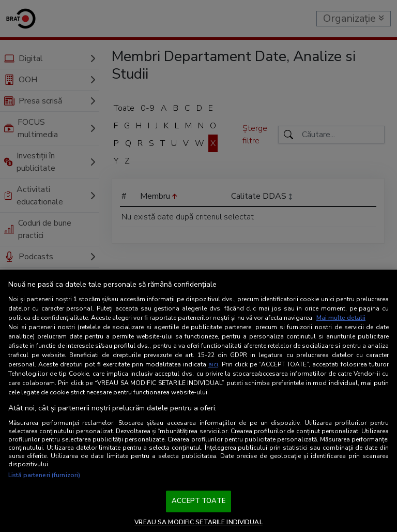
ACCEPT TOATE (198, 501)
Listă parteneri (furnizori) (44, 475)
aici (213, 364)
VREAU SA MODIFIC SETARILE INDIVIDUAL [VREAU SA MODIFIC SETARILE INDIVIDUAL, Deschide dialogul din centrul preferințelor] (198, 522)
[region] (198, 401)
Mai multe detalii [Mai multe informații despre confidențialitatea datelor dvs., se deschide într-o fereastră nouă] (341, 318)
